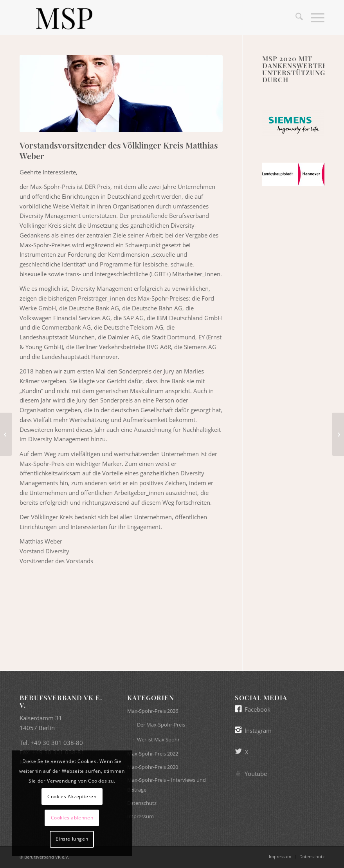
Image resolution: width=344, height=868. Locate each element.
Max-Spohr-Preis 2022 (153, 754)
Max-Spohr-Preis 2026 (153, 711)
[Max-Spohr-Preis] (64, 18)
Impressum (140, 816)
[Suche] (295, 18)
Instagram (258, 730)
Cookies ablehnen (72, 818)
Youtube (256, 774)
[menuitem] (295, 18)
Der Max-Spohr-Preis (161, 725)
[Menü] (314, 18)
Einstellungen (72, 839)
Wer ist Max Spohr (158, 739)
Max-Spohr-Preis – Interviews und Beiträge (167, 785)
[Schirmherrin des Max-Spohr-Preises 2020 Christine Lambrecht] (338, 434)
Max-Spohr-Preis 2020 (153, 767)
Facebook (258, 709)
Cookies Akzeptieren (72, 796)
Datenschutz (142, 803)
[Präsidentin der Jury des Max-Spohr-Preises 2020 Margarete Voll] (6, 434)
